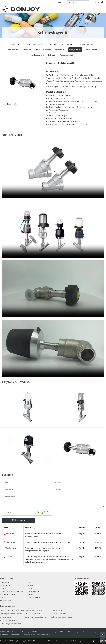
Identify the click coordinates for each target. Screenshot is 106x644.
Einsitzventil (10, 557)
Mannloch (31, 594)
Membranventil (16, 45)
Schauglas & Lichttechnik (8, 594)
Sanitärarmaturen (6, 601)
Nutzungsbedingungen (56, 641)
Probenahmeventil (66, 55)
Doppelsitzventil (13, 50)
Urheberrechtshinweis (40, 641)
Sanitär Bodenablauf (34, 597)
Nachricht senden (19, 520)
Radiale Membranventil (34, 45)
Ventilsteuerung (11, 548)
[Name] (27, 483)
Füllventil (52, 55)
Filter (2, 597)
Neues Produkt (5, 582)
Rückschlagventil (38, 55)
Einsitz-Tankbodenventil (85, 45)
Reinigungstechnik (33, 591)
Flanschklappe (67, 45)
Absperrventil (60, 50)
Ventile (30, 588)
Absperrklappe (52, 45)
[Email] (79, 483)
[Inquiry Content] (53, 501)
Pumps (30, 582)
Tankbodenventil (91, 50)
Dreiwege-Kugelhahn (43, 50)
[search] (91, 2)
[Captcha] (18, 512)
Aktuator (30, 585)
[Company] (27, 490)
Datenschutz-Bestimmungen (73, 641)
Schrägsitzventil (75, 50)
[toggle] (101, 9)
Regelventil (4, 588)
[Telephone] (79, 490)
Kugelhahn (27, 50)
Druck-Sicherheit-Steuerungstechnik (12, 591)
